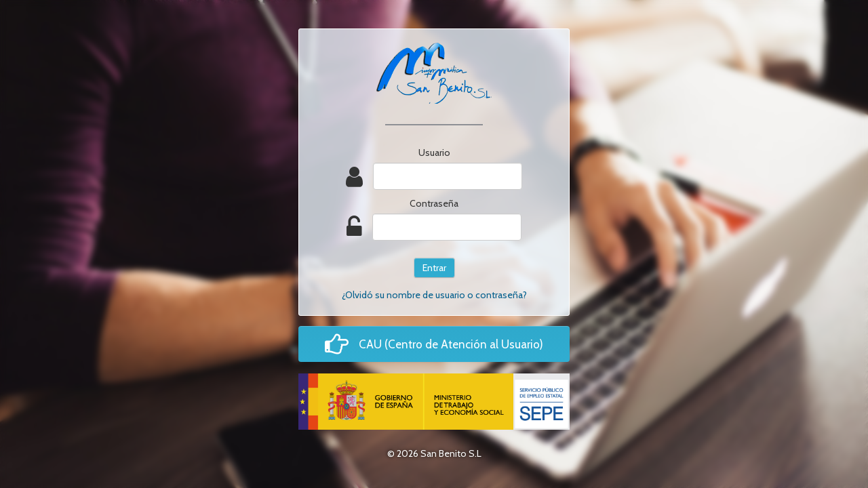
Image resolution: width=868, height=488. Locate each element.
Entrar (434, 268)
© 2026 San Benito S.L (434, 453)
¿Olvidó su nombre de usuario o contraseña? (434, 295)
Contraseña (434, 203)
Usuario (434, 152)
